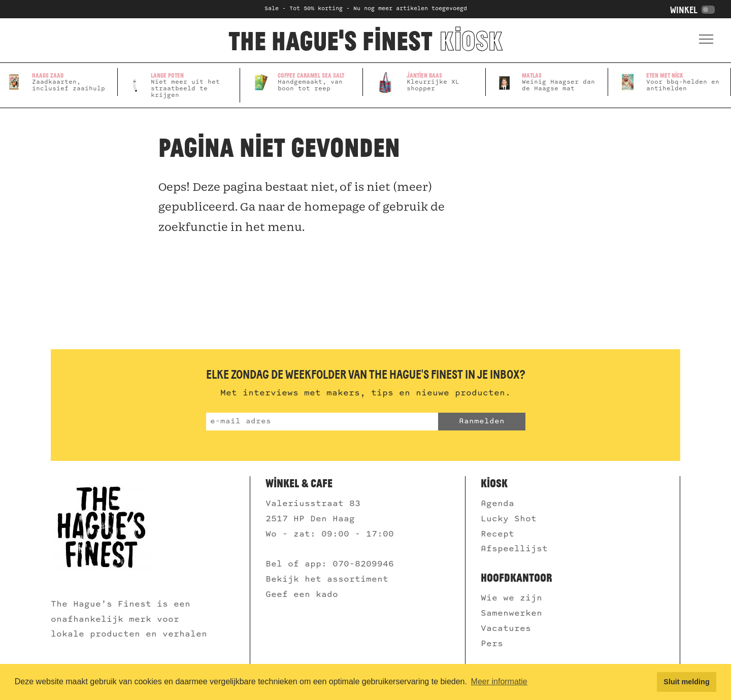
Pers (495, 644)
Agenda (497, 504)
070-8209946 (366, 564)
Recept (497, 534)
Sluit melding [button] (686, 682)
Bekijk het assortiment (327, 579)
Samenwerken (514, 613)
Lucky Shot (509, 519)
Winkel (692, 10)
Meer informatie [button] (499, 681)
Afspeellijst (517, 549)
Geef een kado (302, 595)
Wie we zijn (514, 598)
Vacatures (509, 629)
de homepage (326, 207)
